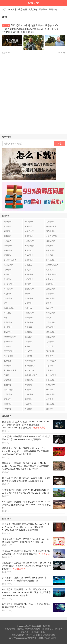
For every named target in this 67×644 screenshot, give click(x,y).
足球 (5, 318)
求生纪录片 (50, 337)
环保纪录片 (50, 394)
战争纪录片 (8, 298)
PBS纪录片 (29, 241)
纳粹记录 (28, 303)
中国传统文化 (30, 366)
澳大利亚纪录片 (10, 260)
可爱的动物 (50, 322)
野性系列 (50, 390)
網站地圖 (46, 626)
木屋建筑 (50, 399)
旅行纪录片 (29, 279)
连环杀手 (7, 399)
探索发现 (28, 385)
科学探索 (12, 9)
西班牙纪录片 (9, 351)
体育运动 (7, 255)
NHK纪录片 (8, 246)
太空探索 (7, 385)
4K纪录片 (7, 241)
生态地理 (23, 9)
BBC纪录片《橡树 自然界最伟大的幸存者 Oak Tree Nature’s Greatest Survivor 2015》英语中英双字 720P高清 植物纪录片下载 (31, 29)
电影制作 (50, 279)
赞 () (61, 53)
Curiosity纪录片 (52, 265)
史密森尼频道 (51, 274)
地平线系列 (8, 342)
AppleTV (28, 351)
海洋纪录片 (50, 313)
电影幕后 (50, 270)
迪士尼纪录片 (9, 284)
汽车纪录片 (8, 289)
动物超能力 (29, 380)
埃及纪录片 (8, 394)
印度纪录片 (50, 332)
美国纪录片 (8, 222)
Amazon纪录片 (10, 337)
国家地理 (28, 226)
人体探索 (28, 327)
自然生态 (28, 265)
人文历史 (33, 9)
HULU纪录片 (9, 308)
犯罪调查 (7, 236)
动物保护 (50, 308)
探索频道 (7, 226)
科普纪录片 (29, 318)
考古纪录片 (50, 250)
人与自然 (28, 390)
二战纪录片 (8, 270)
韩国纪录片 (8, 404)
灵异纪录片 (29, 322)
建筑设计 (7, 274)
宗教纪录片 (50, 294)
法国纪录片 (8, 250)
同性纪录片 (50, 298)
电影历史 (50, 370)
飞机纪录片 (50, 342)
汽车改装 (7, 313)
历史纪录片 (8, 327)
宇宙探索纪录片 (10, 370)
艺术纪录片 (29, 274)
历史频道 (50, 246)
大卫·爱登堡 (8, 356)
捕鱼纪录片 (50, 404)
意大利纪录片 (30, 361)
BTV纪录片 (8, 332)
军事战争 (43, 9)
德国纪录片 (29, 260)
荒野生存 (28, 337)
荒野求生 (28, 284)
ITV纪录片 (29, 342)
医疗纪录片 (29, 289)
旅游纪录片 (29, 394)
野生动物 (7, 279)
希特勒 (27, 294)
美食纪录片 (29, 236)
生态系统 (50, 366)
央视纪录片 (50, 222)
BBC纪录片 (29, 222)
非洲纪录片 (29, 313)
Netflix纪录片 (51, 226)
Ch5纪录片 (50, 284)
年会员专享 (29, 231)
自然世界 (50, 346)
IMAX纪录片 (51, 327)
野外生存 (53, 9)
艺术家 (27, 346)
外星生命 (28, 308)
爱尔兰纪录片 (51, 375)
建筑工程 (50, 255)
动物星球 (7, 380)
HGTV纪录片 (51, 361)
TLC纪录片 (29, 404)
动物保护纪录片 (31, 375)
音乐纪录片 (50, 260)
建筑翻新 (28, 332)
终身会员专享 (51, 236)
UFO (5, 303)
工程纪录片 (8, 366)
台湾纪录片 (8, 322)
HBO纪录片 (8, 265)
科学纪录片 (50, 380)
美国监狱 (28, 409)
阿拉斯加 (28, 356)
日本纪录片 (29, 298)
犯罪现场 (50, 409)
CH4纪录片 (29, 255)
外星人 (49, 318)
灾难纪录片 (50, 289)
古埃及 (6, 375)
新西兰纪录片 (9, 390)
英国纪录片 (8, 231)
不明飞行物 (50, 351)
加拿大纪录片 (30, 246)
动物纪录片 (50, 241)
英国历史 (50, 356)
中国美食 (28, 250)
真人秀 (49, 303)
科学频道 (7, 346)
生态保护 (7, 294)
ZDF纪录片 (50, 385)
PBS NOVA (29, 370)
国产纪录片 (50, 231)
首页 (4, 9)
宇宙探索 (28, 270)
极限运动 (28, 399)
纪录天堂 (33, 3)
